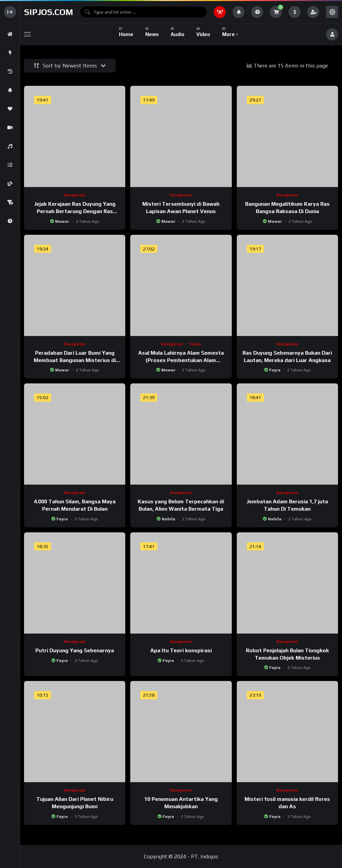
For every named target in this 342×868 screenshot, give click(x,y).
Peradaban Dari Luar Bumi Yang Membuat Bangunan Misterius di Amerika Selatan (75, 360)
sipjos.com (49, 12)
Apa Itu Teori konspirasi (181, 650)
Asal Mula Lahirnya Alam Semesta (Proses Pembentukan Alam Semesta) (181, 360)
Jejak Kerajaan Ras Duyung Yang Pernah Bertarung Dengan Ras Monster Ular (75, 211)
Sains (195, 344)
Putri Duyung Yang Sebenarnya (75, 650)
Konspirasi (75, 195)
